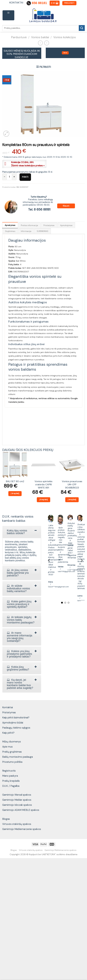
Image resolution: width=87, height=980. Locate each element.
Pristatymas (9, 712)
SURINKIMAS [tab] (43, 231)
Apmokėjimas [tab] (66, 225)
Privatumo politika (12, 762)
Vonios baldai (40, 37)
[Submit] (82, 28)
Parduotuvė (19, 37)
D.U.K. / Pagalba (11, 786)
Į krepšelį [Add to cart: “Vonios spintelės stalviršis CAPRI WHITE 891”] (44, 500)
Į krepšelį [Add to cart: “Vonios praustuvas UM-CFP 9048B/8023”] (72, 500)
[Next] (81, 560)
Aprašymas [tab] (10, 225)
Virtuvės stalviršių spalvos (17, 824)
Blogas (6, 819)
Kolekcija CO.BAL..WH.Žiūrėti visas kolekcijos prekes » (28, 164)
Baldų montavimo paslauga (18, 757)
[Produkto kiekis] (9, 177)
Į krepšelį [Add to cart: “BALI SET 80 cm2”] (15, 493)
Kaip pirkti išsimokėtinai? (16, 717)
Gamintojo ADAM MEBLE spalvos (21, 810)
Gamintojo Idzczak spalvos (17, 805)
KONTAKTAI (16, 3)
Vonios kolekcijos (65, 37)
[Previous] (49, 560)
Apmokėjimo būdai (13, 723)
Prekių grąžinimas (12, 752)
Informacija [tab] (26, 231)
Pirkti (25, 177)
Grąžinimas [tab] (10, 231)
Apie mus (7, 747)
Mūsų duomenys (12, 742)
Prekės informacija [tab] (29, 225)
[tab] (22, 532)
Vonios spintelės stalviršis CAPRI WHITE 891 (44, 484)
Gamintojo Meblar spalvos (17, 800)
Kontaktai (8, 707)
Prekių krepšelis (11, 781)
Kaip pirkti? (8, 733)
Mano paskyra (10, 776)
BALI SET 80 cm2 (15, 481)
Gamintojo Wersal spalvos (17, 795)
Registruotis (9, 771)
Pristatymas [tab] (49, 225)
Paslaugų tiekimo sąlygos (16, 728)
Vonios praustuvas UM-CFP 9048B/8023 (72, 484)
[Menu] (8, 15)
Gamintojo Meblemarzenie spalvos (22, 829)
